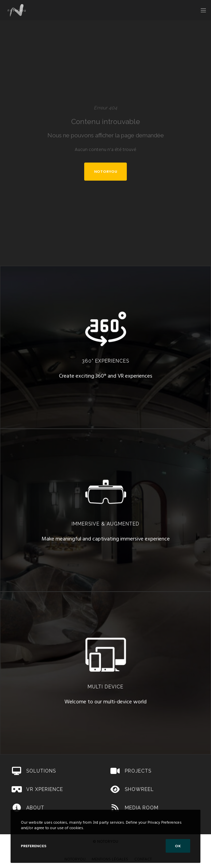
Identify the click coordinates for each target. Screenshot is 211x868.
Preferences (34, 846)
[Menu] (201, 10)
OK (178, 846)
